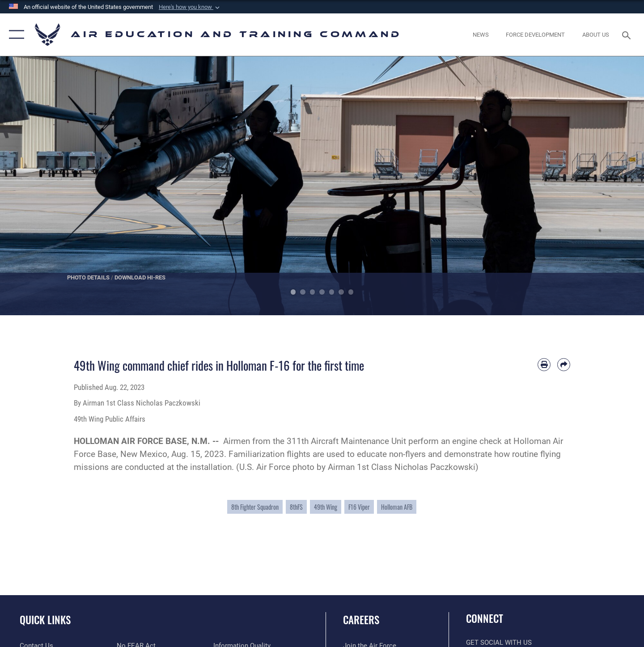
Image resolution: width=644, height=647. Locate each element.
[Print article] (544, 365)
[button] (190, 7)
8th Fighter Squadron (255, 507)
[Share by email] (564, 365)
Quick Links (45, 620)
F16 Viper (359, 507)
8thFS (296, 507)
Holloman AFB (397, 507)
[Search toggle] (628, 34)
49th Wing (326, 507)
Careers (361, 620)
